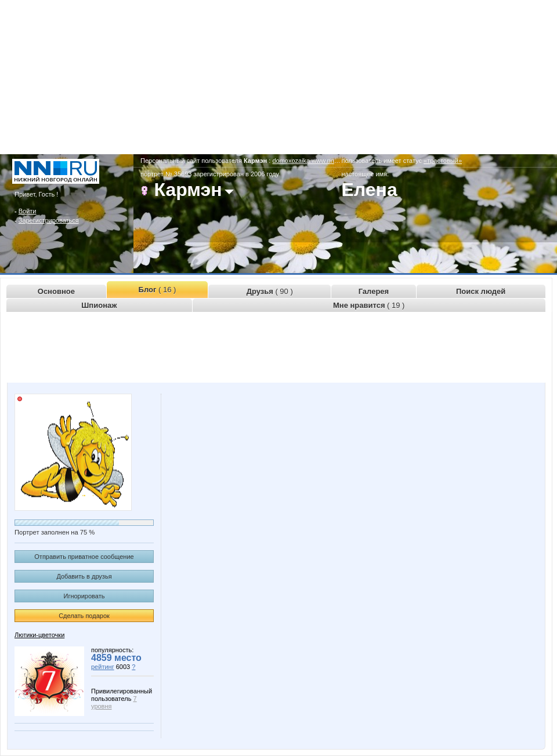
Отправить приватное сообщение (84, 557)
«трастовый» (443, 161)
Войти (28, 211)
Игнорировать (84, 596)
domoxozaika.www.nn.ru (307, 161)
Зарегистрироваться (49, 220)
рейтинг (103, 667)
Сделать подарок (84, 616)
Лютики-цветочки (39, 635)
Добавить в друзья (84, 576)
